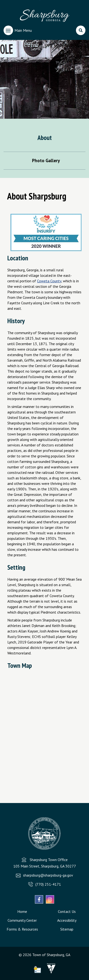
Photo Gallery (46, 160)
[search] (81, 30)
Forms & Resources (22, 929)
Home (22, 911)
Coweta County (49, 281)
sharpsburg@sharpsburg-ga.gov (48, 875)
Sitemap (67, 929)
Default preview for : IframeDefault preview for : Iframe (44, 729)
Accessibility (67, 920)
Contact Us (67, 911)
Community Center (22, 920)
